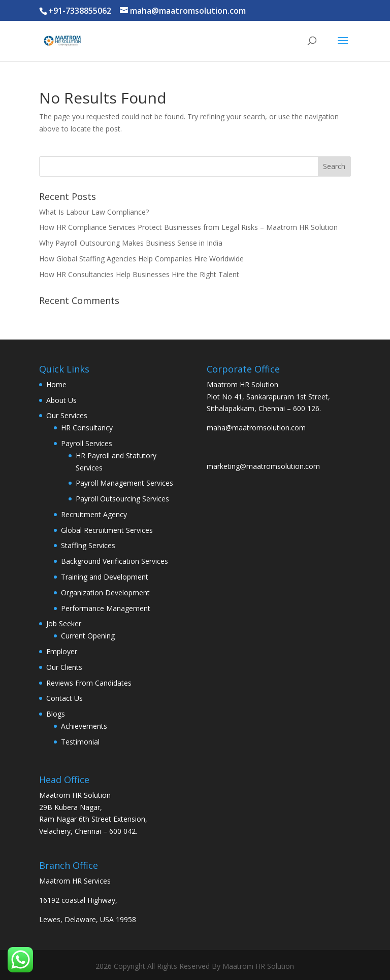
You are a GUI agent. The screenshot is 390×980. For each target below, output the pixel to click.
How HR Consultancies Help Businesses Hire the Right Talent (139, 274)
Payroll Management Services (124, 483)
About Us (61, 400)
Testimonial (80, 742)
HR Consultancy (87, 428)
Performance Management (106, 608)
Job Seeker (64, 623)
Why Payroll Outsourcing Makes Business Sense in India (131, 243)
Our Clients (64, 667)
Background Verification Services (115, 561)
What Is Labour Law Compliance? (94, 212)
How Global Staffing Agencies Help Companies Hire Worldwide (141, 259)
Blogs (56, 714)
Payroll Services (87, 443)
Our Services (67, 415)
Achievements (84, 726)
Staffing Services (88, 545)
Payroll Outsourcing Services (122, 499)
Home (56, 384)
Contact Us (64, 698)
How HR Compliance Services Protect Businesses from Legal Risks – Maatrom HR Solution (188, 227)
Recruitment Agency (94, 514)
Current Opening (88, 636)
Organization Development (105, 593)
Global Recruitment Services (107, 530)
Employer (62, 651)
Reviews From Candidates (89, 683)
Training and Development (105, 577)
